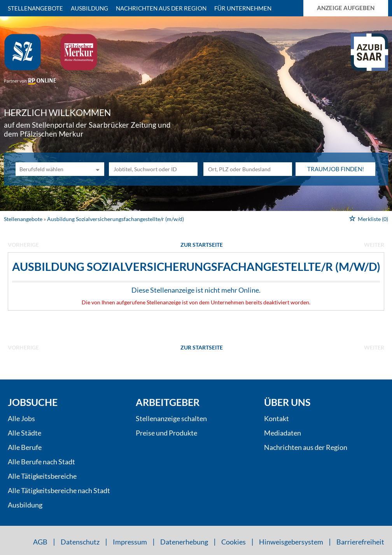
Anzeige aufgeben (346, 8)
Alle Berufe (25, 447)
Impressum (130, 542)
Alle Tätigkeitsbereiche (42, 476)
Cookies (234, 542)
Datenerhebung (184, 542)
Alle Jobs (21, 418)
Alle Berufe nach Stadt (41, 462)
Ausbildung (89, 8)
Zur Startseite (202, 245)
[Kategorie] (52, 169)
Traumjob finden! (336, 169)
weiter (374, 245)
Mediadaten (283, 433)
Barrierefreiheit (360, 542)
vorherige (23, 245)
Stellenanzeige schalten (171, 418)
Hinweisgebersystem (291, 542)
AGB (40, 542)
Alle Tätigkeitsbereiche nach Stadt (59, 490)
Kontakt (276, 418)
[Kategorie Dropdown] (96, 169)
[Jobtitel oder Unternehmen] (153, 169)
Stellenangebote (35, 8)
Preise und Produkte (166, 433)
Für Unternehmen (243, 8)
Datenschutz (80, 542)
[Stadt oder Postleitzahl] (248, 169)
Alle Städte (24, 433)
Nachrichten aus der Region (161, 8)
